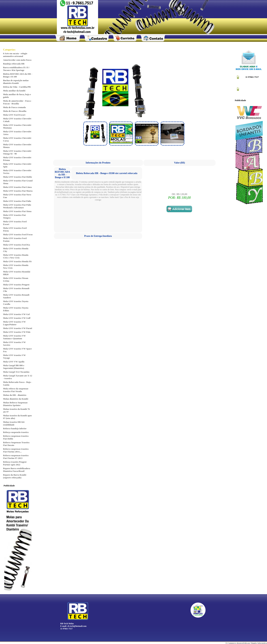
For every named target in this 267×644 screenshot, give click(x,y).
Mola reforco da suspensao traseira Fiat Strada (16, 390)
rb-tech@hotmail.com (77, 626)
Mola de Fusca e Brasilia (15, 111)
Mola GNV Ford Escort (14, 115)
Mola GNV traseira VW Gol (16, 314)
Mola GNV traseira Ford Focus (18, 234)
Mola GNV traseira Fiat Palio (17, 201)
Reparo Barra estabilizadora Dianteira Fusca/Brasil (17, 470)
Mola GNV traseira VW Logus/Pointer (14, 323)
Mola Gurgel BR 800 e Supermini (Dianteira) (14, 367)
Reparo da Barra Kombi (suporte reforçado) (15, 476)
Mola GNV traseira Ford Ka (17, 245)
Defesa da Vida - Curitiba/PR (17, 87)
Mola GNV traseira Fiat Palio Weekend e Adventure (17, 206)
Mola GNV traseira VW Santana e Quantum (14, 337)
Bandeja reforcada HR (14, 64)
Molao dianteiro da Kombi (16, 399)
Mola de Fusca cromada (14, 107)
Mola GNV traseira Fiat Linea (17, 187)
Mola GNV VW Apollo (14, 362)
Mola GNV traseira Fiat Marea (18, 191)
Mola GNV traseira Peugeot (16, 285)
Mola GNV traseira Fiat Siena (17, 211)
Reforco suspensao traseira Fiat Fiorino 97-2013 (16, 457)
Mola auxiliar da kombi (14, 91)
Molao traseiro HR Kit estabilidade (14, 423)
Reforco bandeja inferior (15, 428)
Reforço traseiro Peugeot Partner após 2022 (15, 463)
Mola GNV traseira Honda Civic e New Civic (16, 256)
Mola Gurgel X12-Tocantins (16, 372)
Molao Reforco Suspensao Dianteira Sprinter (15, 404)
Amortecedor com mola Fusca (17, 60)
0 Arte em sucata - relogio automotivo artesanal (15, 55)
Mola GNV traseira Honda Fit (17, 261)
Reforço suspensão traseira (16, 432)
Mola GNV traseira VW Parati (18, 328)
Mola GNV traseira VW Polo (17, 332)
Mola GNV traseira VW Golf (17, 318)
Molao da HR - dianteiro (15, 395)
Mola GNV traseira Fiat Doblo (17, 177)
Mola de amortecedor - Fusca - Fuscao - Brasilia (18, 102)
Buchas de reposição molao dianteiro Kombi (16, 82)
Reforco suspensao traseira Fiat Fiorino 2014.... (16, 450)
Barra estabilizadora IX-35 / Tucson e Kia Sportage (16, 69)
